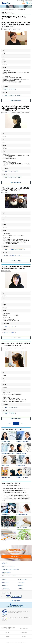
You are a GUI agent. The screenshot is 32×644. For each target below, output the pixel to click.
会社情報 (8, 637)
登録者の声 (4, 563)
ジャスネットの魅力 (23, 579)
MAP (8, 593)
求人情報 (4, 579)
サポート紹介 (21, 582)
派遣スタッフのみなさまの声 (9, 576)
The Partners (10, 570)
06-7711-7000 (17, 596)
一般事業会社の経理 (16, 29)
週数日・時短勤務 (25, 112)
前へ (9, 424)
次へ (23, 424)
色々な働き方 (5, 582)
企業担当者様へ (6, 589)
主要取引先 (21, 589)
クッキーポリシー (8, 633)
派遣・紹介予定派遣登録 (16, 557)
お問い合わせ (16, 601)
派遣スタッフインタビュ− (8, 566)
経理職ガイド (5, 586)
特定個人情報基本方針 (24, 629)
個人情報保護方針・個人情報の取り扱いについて (8, 628)
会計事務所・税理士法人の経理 (18, 348)
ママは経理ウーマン (6, 29)
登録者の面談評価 (6, 573)
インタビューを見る (16, 101)
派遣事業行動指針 (24, 633)
